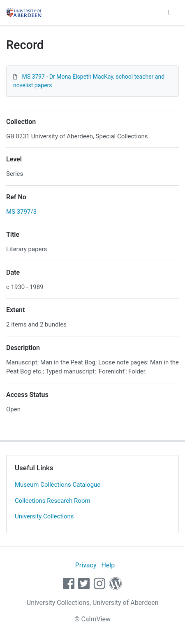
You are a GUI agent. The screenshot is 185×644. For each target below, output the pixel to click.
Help (108, 565)
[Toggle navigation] (169, 12)
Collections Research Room (53, 501)
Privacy (86, 565)
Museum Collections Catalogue (58, 485)
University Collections (44, 516)
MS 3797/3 (21, 212)
